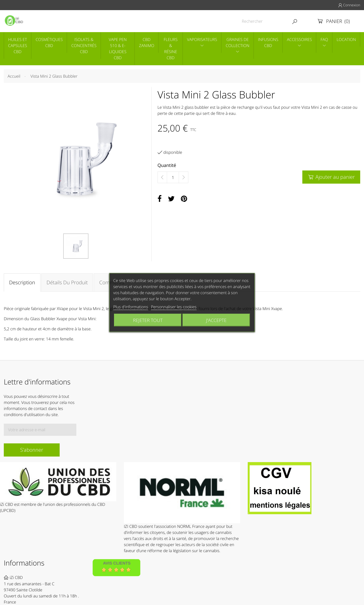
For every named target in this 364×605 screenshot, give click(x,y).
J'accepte (216, 320)
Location (346, 39)
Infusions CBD (268, 42)
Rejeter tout (148, 320)
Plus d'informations (131, 307)
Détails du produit (67, 282)
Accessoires (299, 39)
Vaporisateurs (202, 39)
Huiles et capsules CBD (18, 46)
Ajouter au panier (331, 177)
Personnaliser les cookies (174, 307)
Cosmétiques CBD (49, 42)
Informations (24, 563)
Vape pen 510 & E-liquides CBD (118, 49)
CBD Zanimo (147, 42)
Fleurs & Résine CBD (171, 49)
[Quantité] (173, 178)
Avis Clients (117, 564)
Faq (324, 39)
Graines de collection (238, 42)
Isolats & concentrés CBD (84, 46)
